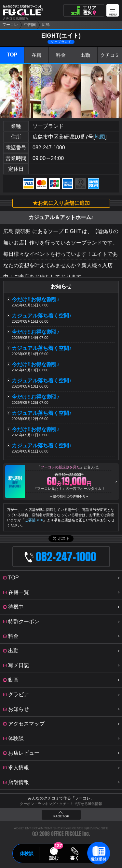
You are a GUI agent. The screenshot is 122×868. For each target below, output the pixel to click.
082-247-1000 (49, 148)
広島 (46, 25)
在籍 (36, 55)
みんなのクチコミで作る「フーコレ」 (61, 798)
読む (54, 858)
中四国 (30, 25)
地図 (100, 137)
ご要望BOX (34, 520)
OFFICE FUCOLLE (66, 834)
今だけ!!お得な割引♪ (36, 299)
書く (75, 858)
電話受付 (99, 859)
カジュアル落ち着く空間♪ (42, 316)
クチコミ (110, 55)
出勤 (85, 55)
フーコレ (10, 25)
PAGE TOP (61, 816)
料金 (61, 55)
